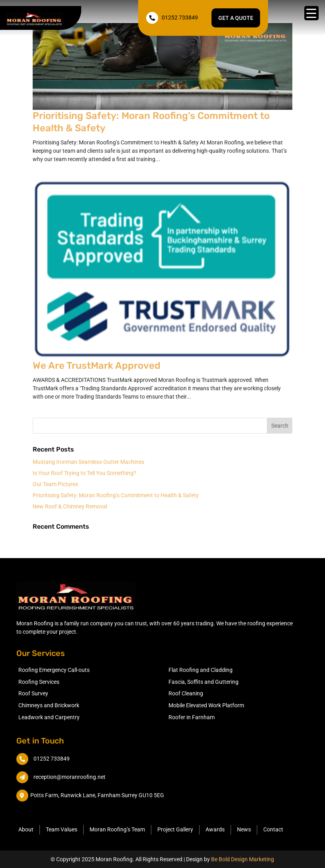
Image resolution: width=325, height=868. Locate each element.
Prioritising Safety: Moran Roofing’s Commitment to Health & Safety (116, 495)
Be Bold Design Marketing (243, 859)
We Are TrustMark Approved (97, 366)
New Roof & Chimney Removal (70, 506)
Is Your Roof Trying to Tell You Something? (84, 473)
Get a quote (236, 18)
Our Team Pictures (55, 484)
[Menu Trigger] (311, 13)
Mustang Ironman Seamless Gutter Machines (88, 462)
